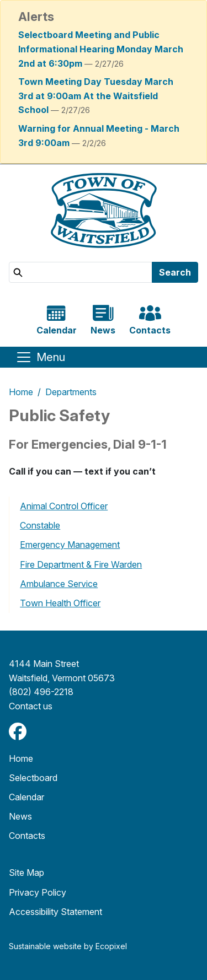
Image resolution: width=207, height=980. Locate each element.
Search (175, 272)
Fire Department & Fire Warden (81, 564)
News (20, 816)
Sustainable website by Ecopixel (68, 946)
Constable (40, 525)
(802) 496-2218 (41, 692)
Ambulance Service (59, 584)
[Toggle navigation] (40, 357)
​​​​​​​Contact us (31, 706)
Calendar (26, 797)
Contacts (27, 836)
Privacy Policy (38, 892)
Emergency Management (70, 545)
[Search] (81, 272)
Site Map (26, 873)
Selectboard (33, 778)
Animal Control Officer (64, 506)
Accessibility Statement (55, 912)
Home (21, 392)
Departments (71, 392)
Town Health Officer (60, 603)
